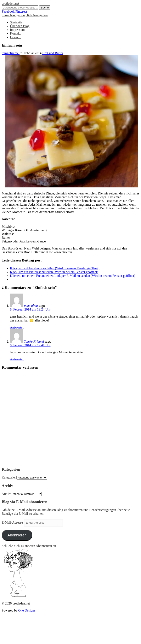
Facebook (8, 11)
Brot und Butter (53, 53)
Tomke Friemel (34, 341)
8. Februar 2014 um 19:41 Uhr (30, 345)
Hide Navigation (37, 15)
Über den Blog (20, 26)
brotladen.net (10, 3)
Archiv (6, 494)
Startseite (16, 22)
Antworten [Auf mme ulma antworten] (17, 327)
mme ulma (31, 306)
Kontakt (15, 33)
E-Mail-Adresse (13, 522)
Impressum (17, 30)
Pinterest (21, 11)
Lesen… (16, 37)
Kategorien (9, 477)
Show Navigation (13, 15)
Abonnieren (17, 535)
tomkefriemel (11, 53)
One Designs (27, 610)
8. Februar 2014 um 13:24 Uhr (30, 309)
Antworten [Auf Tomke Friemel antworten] (17, 359)
